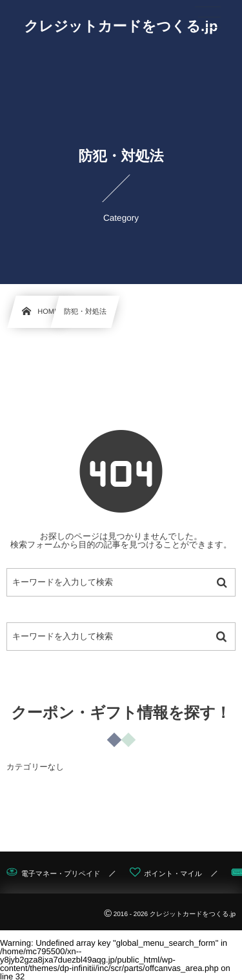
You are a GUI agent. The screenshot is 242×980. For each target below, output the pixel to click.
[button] (208, 17)
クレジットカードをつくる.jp (121, 26)
